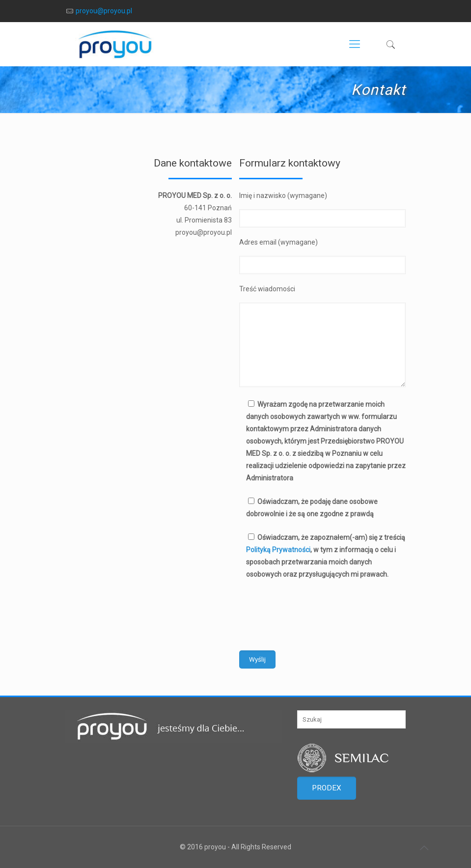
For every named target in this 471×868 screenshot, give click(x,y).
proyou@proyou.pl (104, 11)
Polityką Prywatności (278, 550)
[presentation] (314, 611)
